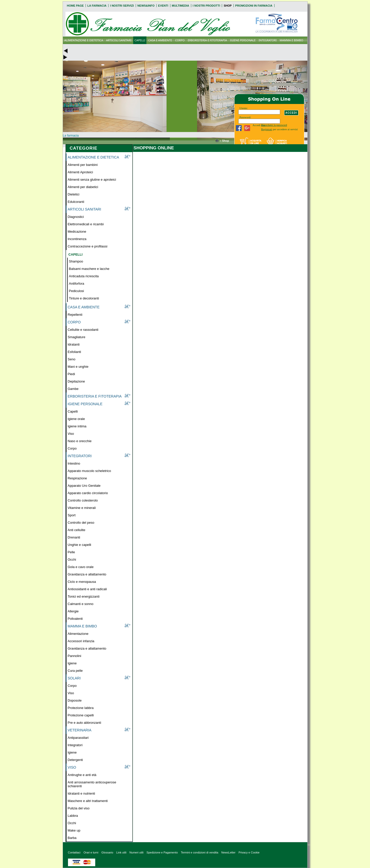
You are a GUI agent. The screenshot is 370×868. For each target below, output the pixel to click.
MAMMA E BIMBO (291, 40)
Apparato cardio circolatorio (88, 493)
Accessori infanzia (81, 641)
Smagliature (77, 337)
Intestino (74, 463)
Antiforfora (77, 284)
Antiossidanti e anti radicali (87, 589)
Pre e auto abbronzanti (85, 723)
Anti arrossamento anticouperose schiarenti (92, 784)
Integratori (75, 745)
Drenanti (74, 537)
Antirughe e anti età (82, 775)
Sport (72, 515)
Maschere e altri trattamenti (88, 801)
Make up (74, 830)
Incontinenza (77, 239)
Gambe (73, 389)
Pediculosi (77, 291)
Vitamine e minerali (82, 508)
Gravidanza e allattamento (87, 574)
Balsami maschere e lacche (89, 269)
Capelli (73, 411)
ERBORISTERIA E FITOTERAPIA (207, 40)
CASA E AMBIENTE (160, 40)
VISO (72, 767)
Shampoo (76, 261)
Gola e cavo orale (81, 567)
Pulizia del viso (79, 808)
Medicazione (77, 232)
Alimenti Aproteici (80, 172)
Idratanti (74, 344)
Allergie (73, 611)
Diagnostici (76, 217)
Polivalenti (75, 619)
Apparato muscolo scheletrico (90, 471)
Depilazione (76, 381)
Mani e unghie (78, 367)
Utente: (244, 108)
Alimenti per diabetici (83, 187)
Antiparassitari (78, 738)
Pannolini (75, 656)
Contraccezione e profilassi (88, 246)
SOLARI (74, 678)
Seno (72, 359)
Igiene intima (77, 426)
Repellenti (75, 315)
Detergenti (75, 760)
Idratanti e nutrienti (81, 793)
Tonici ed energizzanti (84, 596)
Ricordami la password (274, 125)
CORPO (180, 40)
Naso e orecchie (80, 441)
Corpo (72, 448)
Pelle (71, 552)
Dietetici (74, 194)
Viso (71, 434)
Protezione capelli (81, 715)
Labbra (73, 816)
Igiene (72, 663)
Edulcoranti (76, 202)
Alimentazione (78, 634)
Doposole (75, 700)
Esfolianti (74, 352)
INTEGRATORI (268, 40)
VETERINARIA (80, 730)
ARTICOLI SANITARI (119, 40)
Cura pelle (75, 671)
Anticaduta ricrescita (84, 276)
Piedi (71, 374)
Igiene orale (76, 419)
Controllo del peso (81, 523)
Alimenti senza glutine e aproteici (92, 180)
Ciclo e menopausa (82, 582)
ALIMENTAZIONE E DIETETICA (84, 40)
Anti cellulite (77, 530)
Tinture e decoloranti (84, 298)
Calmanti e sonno (81, 604)
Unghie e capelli (80, 545)
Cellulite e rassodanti (83, 330)
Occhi (72, 560)
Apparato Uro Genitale (84, 486)
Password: (245, 117)
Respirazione (77, 478)
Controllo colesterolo (83, 500)
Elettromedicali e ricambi (86, 224)
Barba (72, 838)
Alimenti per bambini (83, 165)
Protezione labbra (81, 708)
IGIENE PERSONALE (243, 40)
